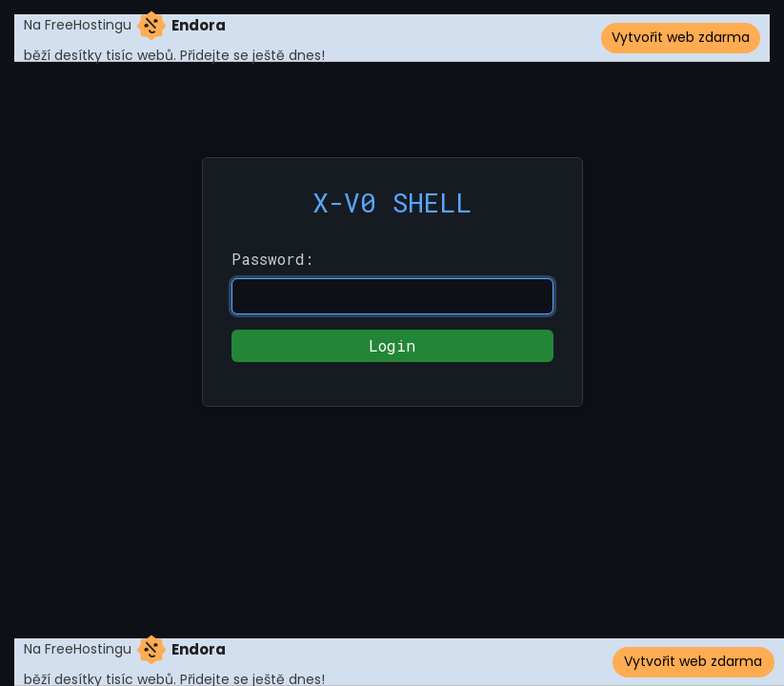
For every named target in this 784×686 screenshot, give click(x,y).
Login (392, 345)
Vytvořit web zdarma (681, 37)
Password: (272, 259)
